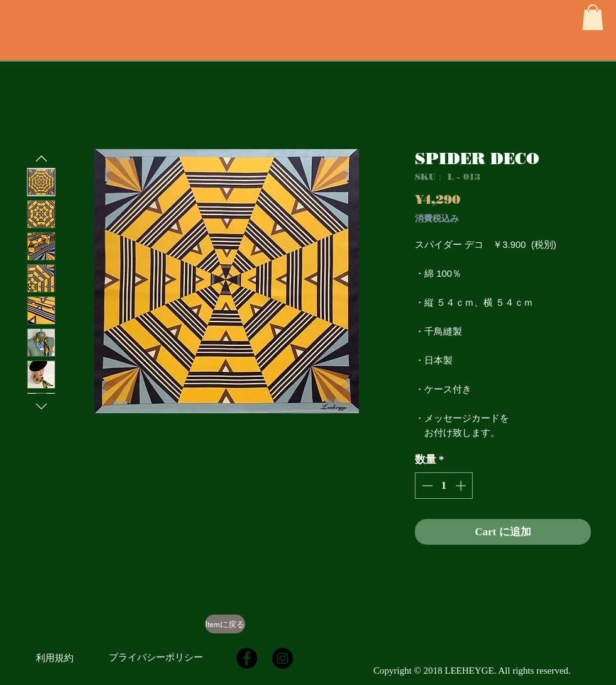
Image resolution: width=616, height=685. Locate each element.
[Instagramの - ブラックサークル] (283, 658)
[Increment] (462, 486)
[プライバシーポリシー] (156, 657)
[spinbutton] (444, 486)
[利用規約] (55, 658)
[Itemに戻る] (225, 624)
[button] (593, 17)
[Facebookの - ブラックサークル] (247, 658)
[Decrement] (426, 486)
